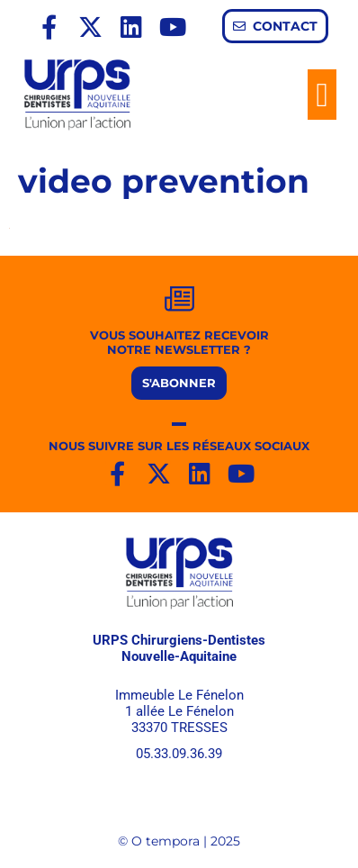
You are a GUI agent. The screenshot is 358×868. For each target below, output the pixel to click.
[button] (322, 95)
